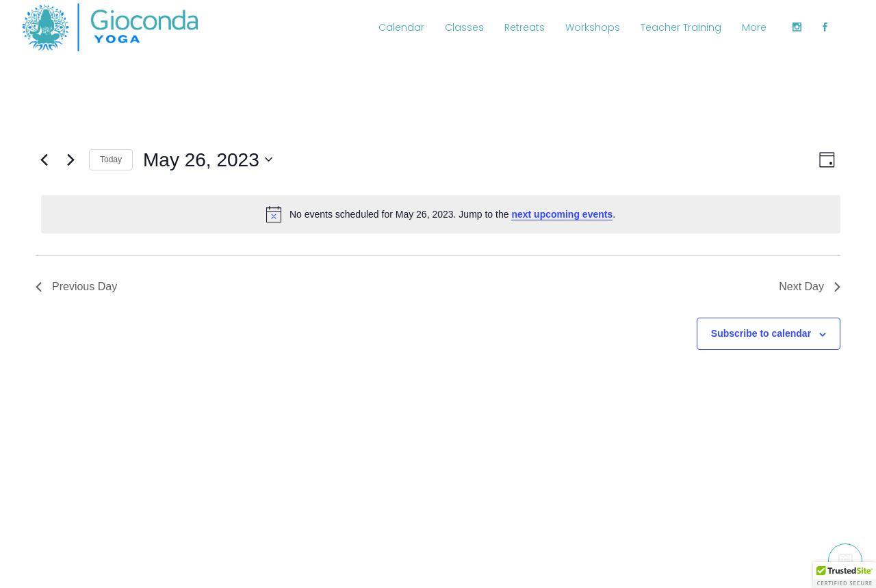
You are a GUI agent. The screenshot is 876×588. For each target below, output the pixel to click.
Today (111, 159)
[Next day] (70, 159)
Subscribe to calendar (761, 333)
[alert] (441, 214)
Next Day (810, 286)
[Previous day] (44, 159)
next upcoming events (562, 214)
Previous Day (76, 286)
